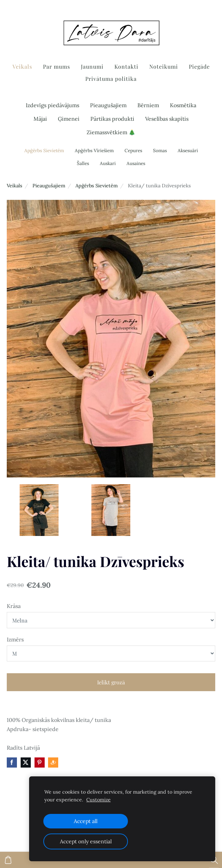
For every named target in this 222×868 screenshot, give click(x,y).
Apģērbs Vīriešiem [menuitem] (94, 150)
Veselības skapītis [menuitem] (167, 119)
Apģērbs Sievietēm (97, 186)
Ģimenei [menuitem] (69, 119)
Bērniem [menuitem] (148, 105)
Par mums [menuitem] (57, 66)
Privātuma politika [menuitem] (111, 79)
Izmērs (15, 639)
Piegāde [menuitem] (199, 66)
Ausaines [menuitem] (136, 163)
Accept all (86, 821)
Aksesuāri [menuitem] (188, 150)
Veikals (15, 186)
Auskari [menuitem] (108, 163)
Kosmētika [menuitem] (183, 105)
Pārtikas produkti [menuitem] (112, 119)
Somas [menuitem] (160, 150)
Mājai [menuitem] (40, 119)
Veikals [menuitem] (22, 66)
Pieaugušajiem (49, 186)
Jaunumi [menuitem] (92, 66)
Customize (98, 800)
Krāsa (14, 606)
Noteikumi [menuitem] (164, 66)
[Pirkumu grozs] (8, 860)
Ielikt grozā (111, 682)
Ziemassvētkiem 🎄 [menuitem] (111, 132)
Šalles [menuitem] (83, 163)
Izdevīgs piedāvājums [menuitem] (52, 105)
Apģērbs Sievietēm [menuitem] (44, 150)
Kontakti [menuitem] (126, 66)
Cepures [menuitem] (133, 150)
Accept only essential (86, 841)
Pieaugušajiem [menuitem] (108, 105)
